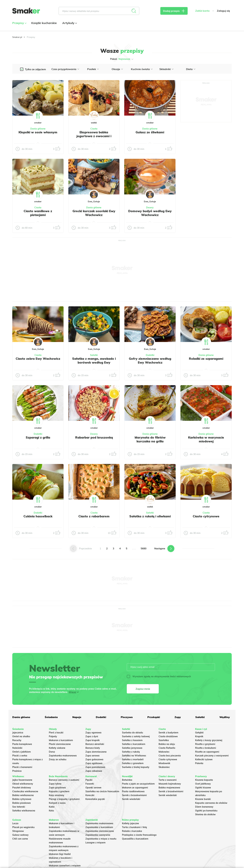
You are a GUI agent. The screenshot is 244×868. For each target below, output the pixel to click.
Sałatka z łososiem (132, 740)
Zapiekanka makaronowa (63, 756)
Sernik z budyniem (168, 733)
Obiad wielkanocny (23, 784)
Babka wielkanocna (23, 795)
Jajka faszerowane (22, 780)
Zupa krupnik (93, 740)
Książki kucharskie (44, 23)
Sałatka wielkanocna (24, 811)
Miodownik (164, 763)
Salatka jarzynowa (132, 748)
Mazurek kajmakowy (170, 784)
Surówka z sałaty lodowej (136, 736)
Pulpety (53, 736)
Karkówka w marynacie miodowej (206, 439)
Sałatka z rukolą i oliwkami (150, 516)
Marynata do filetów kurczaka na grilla (150, 439)
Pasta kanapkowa (22, 744)
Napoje (77, 717)
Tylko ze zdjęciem (35, 69)
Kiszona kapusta (204, 780)
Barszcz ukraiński (95, 744)
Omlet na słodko (21, 736)
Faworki (90, 784)
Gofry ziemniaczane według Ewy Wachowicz (150, 361)
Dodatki (150, 355)
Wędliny (225, 717)
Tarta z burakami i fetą (134, 827)
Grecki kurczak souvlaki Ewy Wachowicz (94, 213)
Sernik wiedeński (131, 799)
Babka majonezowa (169, 788)
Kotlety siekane (57, 748)
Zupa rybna (55, 784)
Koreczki (90, 795)
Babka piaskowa (21, 803)
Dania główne (38, 129)
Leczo (15, 823)
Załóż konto (202, 11)
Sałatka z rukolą (131, 752)
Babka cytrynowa (22, 799)
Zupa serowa (92, 756)
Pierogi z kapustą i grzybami (64, 799)
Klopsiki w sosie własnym (38, 132)
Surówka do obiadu (132, 733)
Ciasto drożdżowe (168, 736)
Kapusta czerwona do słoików (211, 803)
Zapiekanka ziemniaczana (100, 831)
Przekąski (154, 717)
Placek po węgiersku (23, 827)
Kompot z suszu (57, 803)
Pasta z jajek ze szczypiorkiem (138, 784)
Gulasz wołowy (20, 835)
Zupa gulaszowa (94, 759)
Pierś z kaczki (56, 733)
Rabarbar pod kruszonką (94, 437)
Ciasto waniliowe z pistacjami (38, 213)
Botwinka (127, 780)
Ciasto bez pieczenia (170, 756)
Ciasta (94, 129)
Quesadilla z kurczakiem (135, 839)
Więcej (72, 692)
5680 (144, 548)
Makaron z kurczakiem (61, 740)
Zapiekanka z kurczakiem (99, 827)
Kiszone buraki (203, 799)
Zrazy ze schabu (58, 759)
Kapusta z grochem (59, 791)
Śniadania (51, 717)
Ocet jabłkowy (203, 784)
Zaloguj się (223, 11)
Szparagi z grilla (38, 437)
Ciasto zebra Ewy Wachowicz (38, 359)
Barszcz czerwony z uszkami (64, 780)
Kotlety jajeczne (130, 823)
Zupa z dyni (92, 736)
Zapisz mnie (143, 689)
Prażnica (17, 771)
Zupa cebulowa (94, 771)
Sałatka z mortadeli (133, 759)
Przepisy (19, 23)
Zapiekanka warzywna (98, 835)
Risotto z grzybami (205, 744)
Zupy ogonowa (93, 733)
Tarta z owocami (168, 780)
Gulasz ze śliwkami (150, 132)
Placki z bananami (22, 767)
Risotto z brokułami (206, 748)
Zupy (178, 717)
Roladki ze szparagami (206, 359)
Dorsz (52, 752)
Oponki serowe (93, 788)
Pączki (89, 780)
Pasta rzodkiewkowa (133, 791)
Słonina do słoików (205, 814)
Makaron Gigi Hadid (60, 854)
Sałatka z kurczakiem (134, 744)
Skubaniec (164, 767)
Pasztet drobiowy (22, 788)
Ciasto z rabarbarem (94, 516)
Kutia (52, 807)
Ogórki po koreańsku (206, 811)
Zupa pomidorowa (95, 767)
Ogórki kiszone (203, 788)
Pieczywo (127, 717)
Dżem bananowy (204, 807)
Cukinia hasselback (38, 516)
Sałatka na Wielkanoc (134, 756)
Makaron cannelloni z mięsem (65, 866)
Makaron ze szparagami (135, 788)
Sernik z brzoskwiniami (134, 795)
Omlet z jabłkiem (22, 752)
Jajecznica (18, 733)
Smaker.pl (17, 37)
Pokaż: (122, 59)
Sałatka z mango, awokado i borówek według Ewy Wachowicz (94, 362)
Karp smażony (57, 795)
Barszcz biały (93, 748)
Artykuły (69, 23)
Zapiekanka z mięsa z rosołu (101, 839)
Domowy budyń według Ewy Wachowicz (150, 213)
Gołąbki (199, 733)
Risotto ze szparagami (207, 752)
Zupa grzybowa (57, 788)
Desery (150, 208)
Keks (51, 811)
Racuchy (17, 740)
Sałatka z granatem (133, 763)
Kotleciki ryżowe (204, 759)
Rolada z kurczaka (132, 831)
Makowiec (164, 752)
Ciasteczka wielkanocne (25, 791)
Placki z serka (20, 756)
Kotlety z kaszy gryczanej (209, 740)
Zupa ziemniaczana (96, 752)
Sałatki (94, 355)
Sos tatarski (19, 807)
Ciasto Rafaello (167, 748)
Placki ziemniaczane (60, 744)
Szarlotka (164, 740)
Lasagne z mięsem (95, 843)
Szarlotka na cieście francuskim (102, 791)
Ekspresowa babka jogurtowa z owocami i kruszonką (94, 136)
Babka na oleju (167, 744)
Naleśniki (17, 748)
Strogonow (18, 831)
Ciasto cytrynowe (206, 516)
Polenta (199, 763)
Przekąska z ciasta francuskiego (139, 835)
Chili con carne (20, 839)
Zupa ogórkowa (94, 763)
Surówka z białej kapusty (136, 767)
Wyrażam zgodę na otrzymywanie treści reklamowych (159, 676)
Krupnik (199, 736)
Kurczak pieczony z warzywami (212, 756)
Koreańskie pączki (95, 799)
